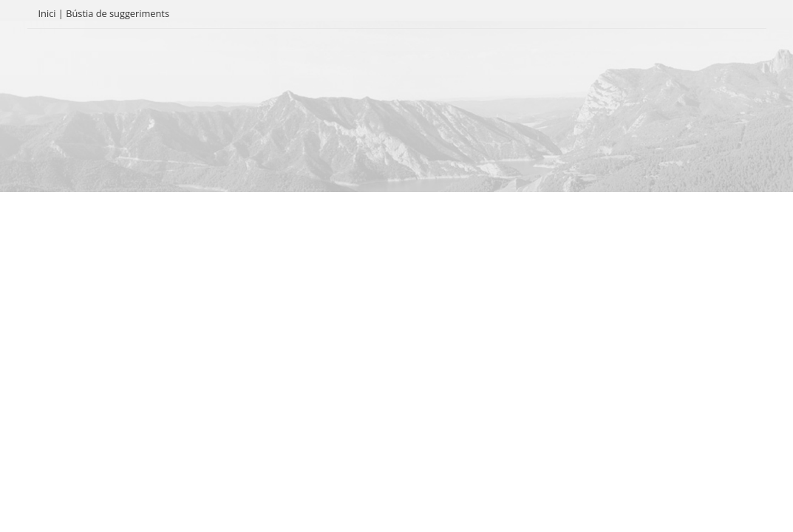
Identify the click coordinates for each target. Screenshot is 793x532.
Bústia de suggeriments (118, 13)
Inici (47, 13)
